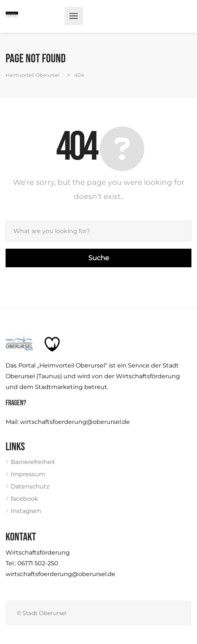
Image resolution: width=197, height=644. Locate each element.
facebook (24, 499)
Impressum (28, 474)
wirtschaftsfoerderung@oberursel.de (75, 422)
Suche (99, 258)
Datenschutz (30, 486)
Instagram (26, 511)
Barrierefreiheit (33, 462)
